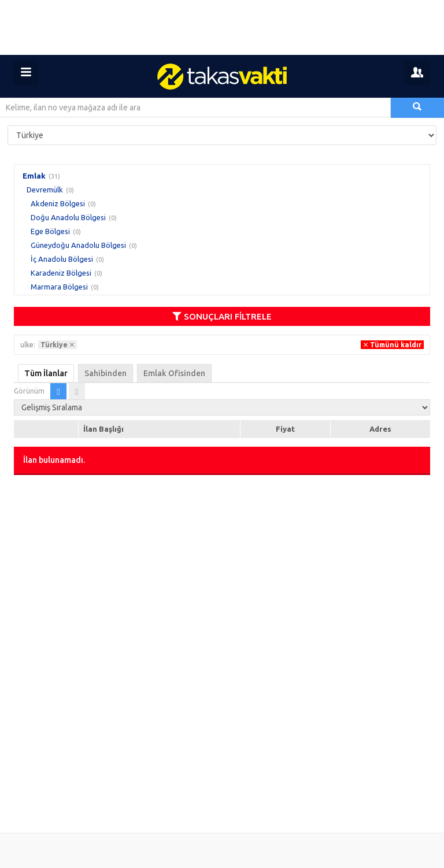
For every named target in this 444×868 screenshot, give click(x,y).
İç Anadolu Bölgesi (62, 259)
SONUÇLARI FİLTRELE (222, 316)
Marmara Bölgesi (59, 287)
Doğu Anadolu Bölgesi (68, 217)
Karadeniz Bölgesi (61, 273)
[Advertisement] (222, 27)
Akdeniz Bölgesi (58, 203)
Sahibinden (106, 373)
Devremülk (45, 190)
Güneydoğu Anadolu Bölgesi (78, 245)
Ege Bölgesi (50, 231)
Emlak (34, 176)
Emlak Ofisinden (174, 373)
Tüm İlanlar (46, 373)
